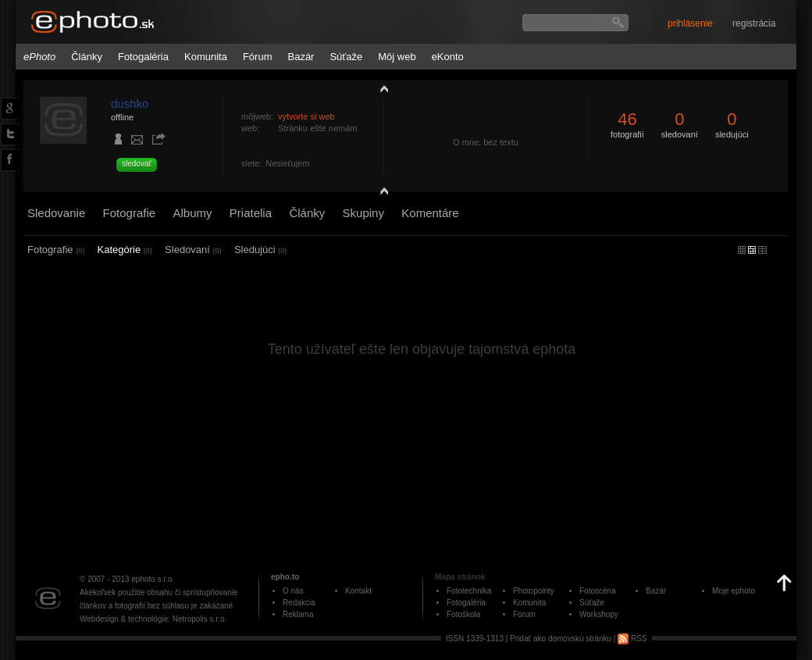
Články (87, 57)
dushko (130, 103)
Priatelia (251, 213)
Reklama (298, 614)
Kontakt (358, 591)
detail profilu (380, 193)
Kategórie (125, 250)
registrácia (754, 23)
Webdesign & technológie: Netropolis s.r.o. (153, 619)
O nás (293, 591)
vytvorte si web (306, 116)
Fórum (258, 57)
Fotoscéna (598, 591)
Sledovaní (193, 250)
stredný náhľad (762, 250)
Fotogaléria (143, 57)
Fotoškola (463, 614)
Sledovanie (56, 213)
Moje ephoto (734, 591)
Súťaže (346, 57)
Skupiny (363, 213)
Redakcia (299, 603)
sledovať (137, 164)
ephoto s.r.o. (153, 579)
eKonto (448, 57)
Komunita (206, 57)
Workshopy (599, 614)
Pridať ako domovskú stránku (561, 639)
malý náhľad (752, 250)
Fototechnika (469, 591)
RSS (632, 639)
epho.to (285, 577)
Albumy (192, 213)
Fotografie (130, 213)
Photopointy (534, 591)
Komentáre (430, 213)
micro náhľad (742, 250)
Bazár (301, 57)
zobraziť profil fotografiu (380, 88)
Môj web (397, 57)
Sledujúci (260, 250)
